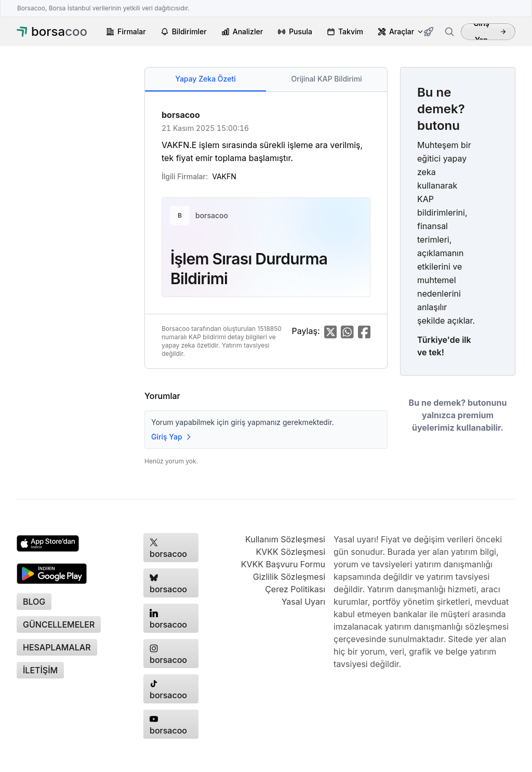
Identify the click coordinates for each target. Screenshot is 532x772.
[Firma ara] (449, 32)
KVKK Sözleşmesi (290, 552)
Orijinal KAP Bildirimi (326, 79)
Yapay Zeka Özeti (205, 79)
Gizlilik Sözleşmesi (289, 577)
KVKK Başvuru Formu (283, 564)
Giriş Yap (490, 32)
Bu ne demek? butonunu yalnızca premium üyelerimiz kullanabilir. (458, 415)
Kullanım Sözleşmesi (285, 539)
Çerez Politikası (295, 589)
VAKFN (224, 176)
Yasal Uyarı (303, 602)
